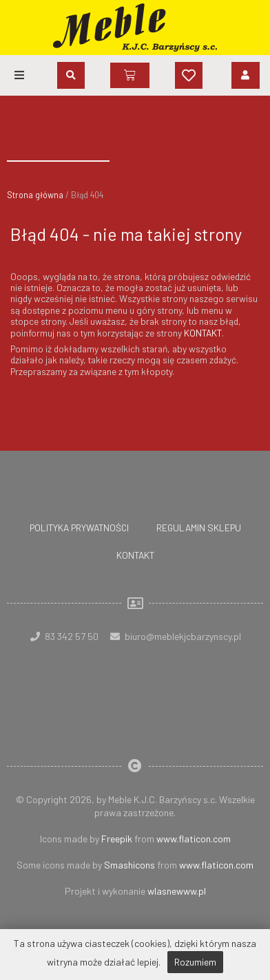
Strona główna (35, 195)
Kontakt (135, 555)
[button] (19, 75)
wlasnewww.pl (177, 891)
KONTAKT (203, 333)
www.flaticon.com (194, 839)
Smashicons (129, 865)
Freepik (117, 839)
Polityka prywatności (79, 528)
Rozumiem (195, 962)
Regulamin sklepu (199, 528)
